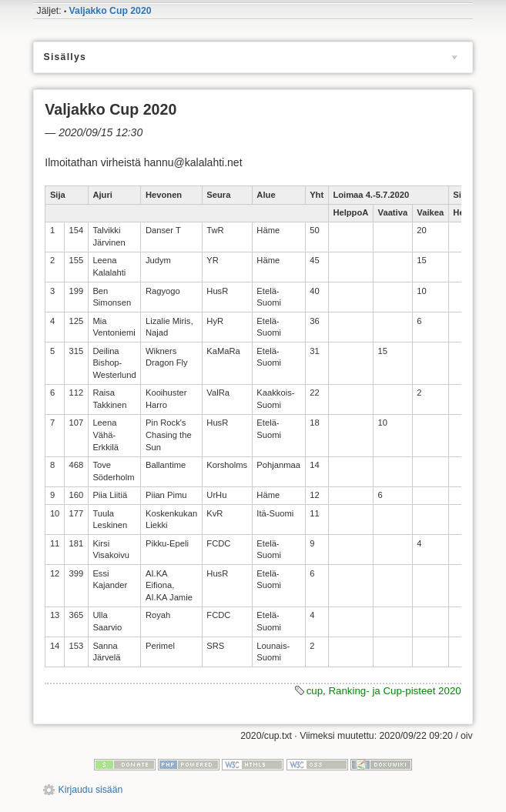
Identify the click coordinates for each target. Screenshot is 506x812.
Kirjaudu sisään (91, 790)
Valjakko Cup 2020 (111, 11)
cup (315, 691)
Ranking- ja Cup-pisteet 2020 (394, 691)
